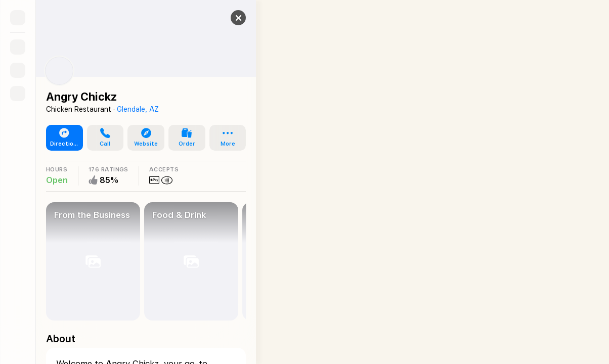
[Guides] (18, 70)
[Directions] (18, 94)
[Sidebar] (18, 18)
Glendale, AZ (138, 109)
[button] (231, 18)
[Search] (18, 47)
